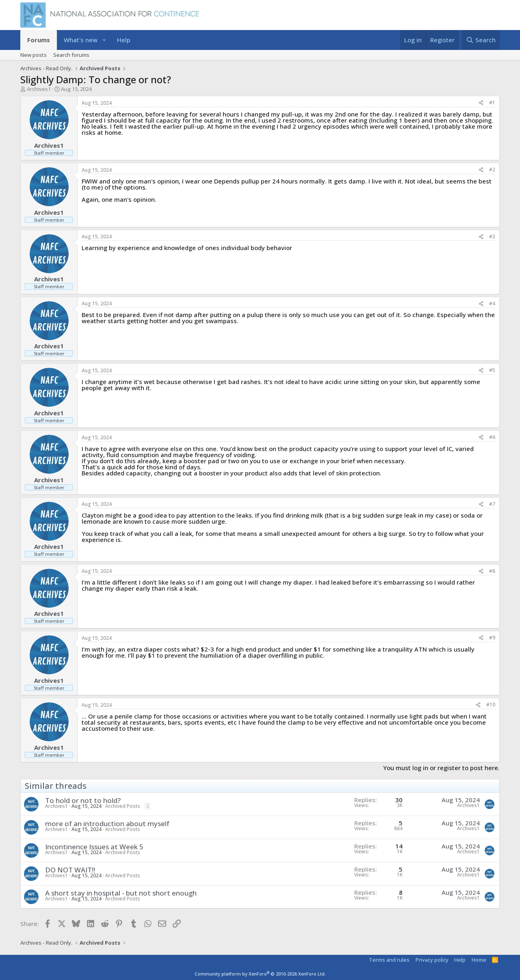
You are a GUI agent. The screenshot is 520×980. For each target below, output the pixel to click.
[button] (104, 40)
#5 (492, 370)
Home (479, 960)
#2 (492, 169)
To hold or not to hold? (83, 800)
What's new (81, 40)
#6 (492, 437)
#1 (492, 103)
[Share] (481, 103)
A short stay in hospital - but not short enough (121, 893)
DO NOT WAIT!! (70, 870)
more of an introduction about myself (107, 824)
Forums (39, 40)
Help (124, 40)
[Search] (481, 40)
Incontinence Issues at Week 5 (94, 847)
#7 (492, 504)
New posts (34, 55)
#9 (492, 638)
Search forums (71, 55)
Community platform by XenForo (260, 974)
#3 (492, 236)
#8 (492, 571)
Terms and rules (389, 960)
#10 (491, 705)
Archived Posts (123, 806)
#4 (492, 303)
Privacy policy (432, 960)
